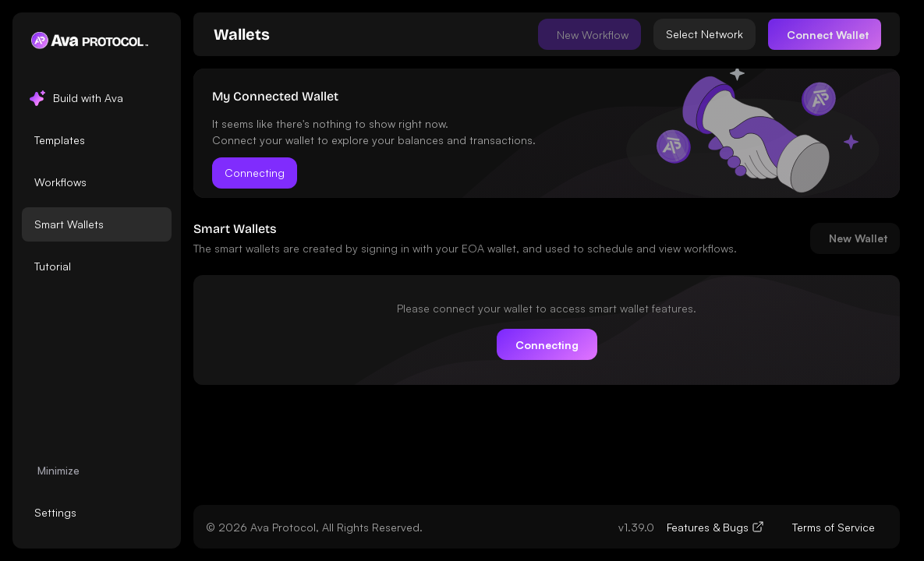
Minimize (58, 470)
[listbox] (97, 182)
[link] (242, 34)
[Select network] (705, 34)
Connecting (255, 173)
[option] (97, 98)
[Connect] (825, 34)
